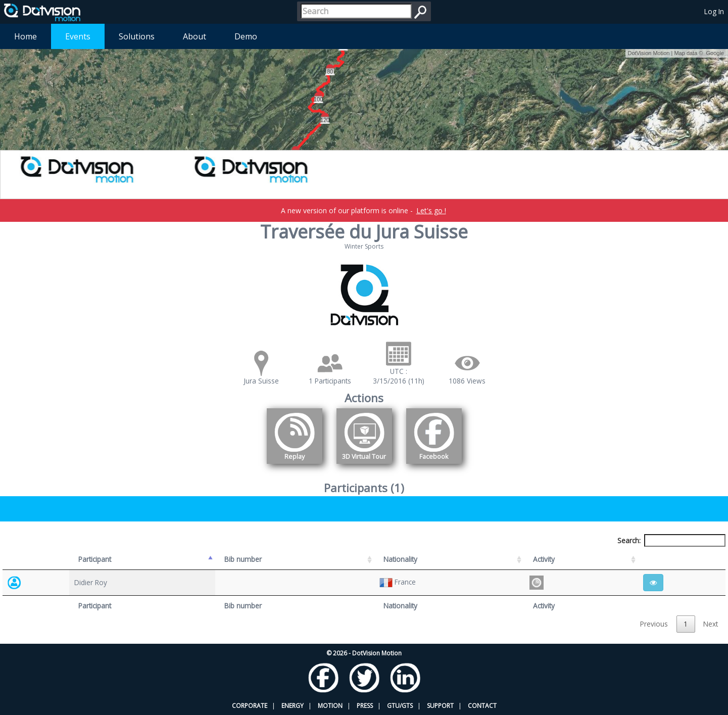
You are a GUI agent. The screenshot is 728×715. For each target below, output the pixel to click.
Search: (671, 540)
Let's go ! (431, 210)
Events (78, 36)
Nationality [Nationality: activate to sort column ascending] (400, 559)
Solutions (137, 36)
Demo (246, 36)
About (195, 36)
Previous (654, 624)
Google (715, 53)
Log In (714, 11)
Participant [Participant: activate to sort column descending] (95, 559)
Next (711, 624)
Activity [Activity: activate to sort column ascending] (544, 559)
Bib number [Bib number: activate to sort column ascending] (243, 559)
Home (26, 36)
